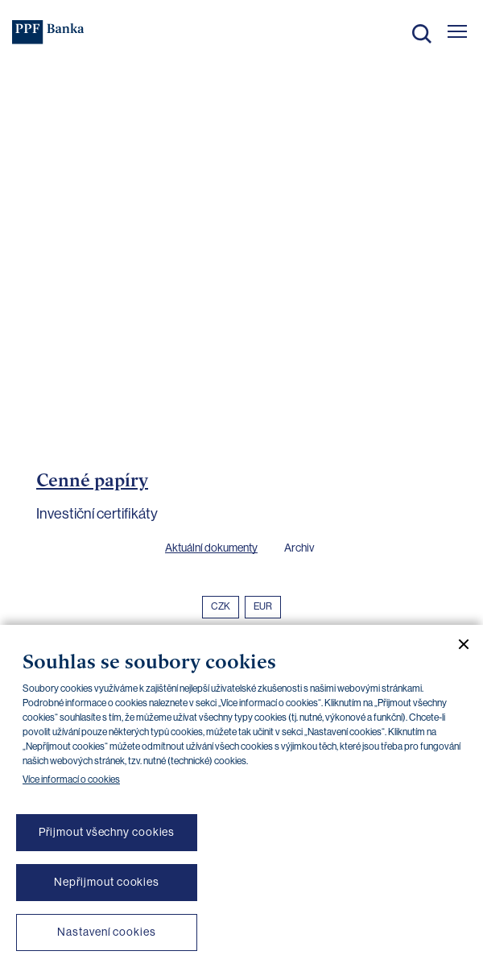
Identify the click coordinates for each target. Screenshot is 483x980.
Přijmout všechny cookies (107, 832)
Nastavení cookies (106, 932)
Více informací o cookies (71, 779)
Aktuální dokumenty (211, 548)
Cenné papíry (92, 480)
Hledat (422, 34)
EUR (263, 606)
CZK (221, 606)
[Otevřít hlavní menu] (457, 31)
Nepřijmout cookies (107, 882)
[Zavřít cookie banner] (457, 644)
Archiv (299, 548)
